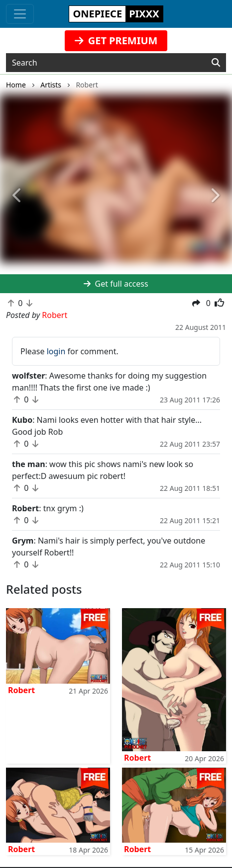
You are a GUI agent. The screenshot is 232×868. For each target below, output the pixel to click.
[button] (17, 196)
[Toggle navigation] (20, 14)
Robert (21, 690)
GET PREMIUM (116, 40)
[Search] (216, 63)
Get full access (116, 284)
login (56, 351)
